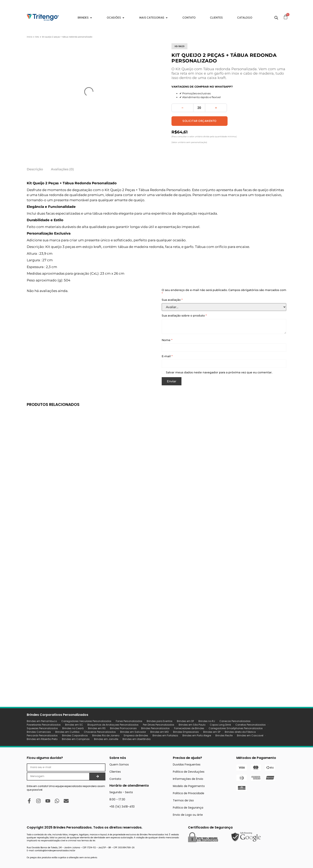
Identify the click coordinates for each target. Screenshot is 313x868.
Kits (37, 37)
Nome (167, 340)
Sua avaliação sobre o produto (184, 316)
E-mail (167, 356)
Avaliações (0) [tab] (62, 169)
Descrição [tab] (35, 169)
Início (30, 37)
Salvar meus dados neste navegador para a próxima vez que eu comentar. (219, 372)
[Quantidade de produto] (199, 108)
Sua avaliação (172, 300)
